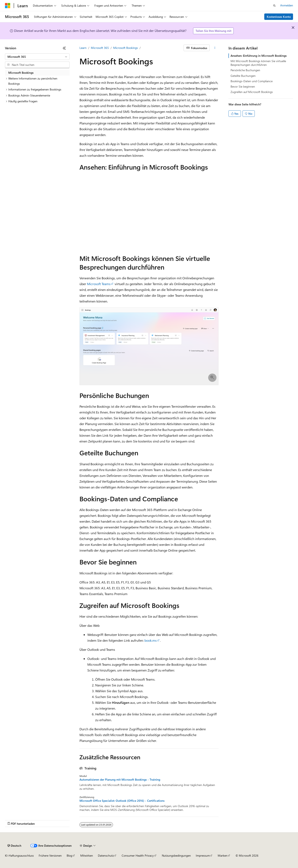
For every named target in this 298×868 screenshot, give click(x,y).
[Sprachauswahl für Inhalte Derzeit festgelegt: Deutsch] (14, 846)
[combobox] (37, 57)
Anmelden (287, 5)
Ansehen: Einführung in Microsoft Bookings (259, 56)
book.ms (151, 640)
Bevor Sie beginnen (243, 86)
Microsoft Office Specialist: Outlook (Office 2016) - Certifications (122, 801)
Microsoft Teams (99, 284)
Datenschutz (106, 855)
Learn (83, 48)
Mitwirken (87, 855)
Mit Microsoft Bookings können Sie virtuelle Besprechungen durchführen (258, 63)
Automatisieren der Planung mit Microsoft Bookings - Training (120, 780)
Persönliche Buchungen (245, 70)
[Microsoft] (8, 6)
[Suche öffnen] (274, 6)
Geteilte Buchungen (243, 76)
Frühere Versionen (50, 855)
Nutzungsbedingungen (176, 855)
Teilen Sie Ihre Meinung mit (213, 31)
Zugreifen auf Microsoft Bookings (252, 92)
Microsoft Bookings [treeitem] (21, 73)
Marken (223, 855)
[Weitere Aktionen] (215, 48)
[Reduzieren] (64, 48)
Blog (69, 855)
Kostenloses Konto (279, 17)
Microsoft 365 (100, 48)
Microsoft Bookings (126, 48)
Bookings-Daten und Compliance (252, 81)
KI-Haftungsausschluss (19, 855)
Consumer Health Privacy (138, 855)
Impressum (203, 855)
